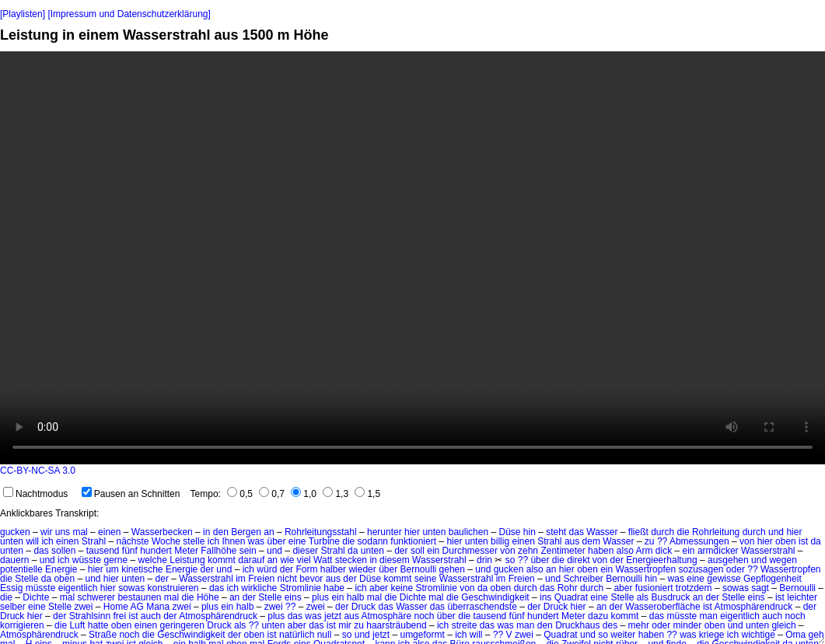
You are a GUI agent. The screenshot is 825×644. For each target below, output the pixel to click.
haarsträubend (396, 625)
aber (379, 588)
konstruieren (173, 588)
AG (136, 607)
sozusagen (701, 569)
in (206, 532)
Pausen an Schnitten (131, 494)
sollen (63, 551)
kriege (712, 635)
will (32, 541)
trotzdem (694, 588)
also (625, 551)
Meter (186, 551)
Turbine (324, 541)
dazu (598, 616)
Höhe (208, 597)
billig (500, 541)
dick (664, 551)
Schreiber (583, 579)
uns (63, 532)
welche (153, 560)
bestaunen (139, 597)
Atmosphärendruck (754, 607)
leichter (802, 597)
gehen (452, 569)
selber (13, 607)
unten (434, 532)
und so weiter (608, 635)
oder (736, 569)
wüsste (87, 560)
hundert (156, 551)
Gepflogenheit (773, 579)
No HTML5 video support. (412, 258)
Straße (103, 635)
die (683, 532)
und (776, 532)
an (269, 532)
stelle (194, 541)
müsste (41, 588)
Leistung (187, 560)
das (577, 532)
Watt (323, 560)
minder (688, 625)
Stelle (26, 579)
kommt (222, 560)
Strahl (94, 541)
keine (402, 588)
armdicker (718, 551)
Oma (795, 635)
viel (304, 560)
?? (662, 541)
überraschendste (482, 607)
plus (320, 597)
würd (267, 569)
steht (556, 532)
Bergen (246, 532)
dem (591, 541)
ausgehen (728, 560)
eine (297, 541)
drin (484, 560)
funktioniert (413, 541)
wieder (362, 569)
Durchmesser (470, 551)
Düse (509, 532)
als (643, 597)
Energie (61, 569)
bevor (311, 579)
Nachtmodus (35, 494)
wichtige (759, 635)
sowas (131, 588)
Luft (77, 625)
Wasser (602, 532)
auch (151, 616)
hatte (98, 625)
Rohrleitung (716, 532)
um (112, 569)
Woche (166, 541)
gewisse (724, 579)
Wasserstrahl (768, 551)
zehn (528, 551)
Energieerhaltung (661, 560)
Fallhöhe (218, 551)
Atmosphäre (386, 616)
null (325, 635)
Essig (11, 588)
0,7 (272, 494)
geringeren (182, 625)
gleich (783, 625)
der (401, 551)
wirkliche (259, 588)
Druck (364, 607)
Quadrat (571, 597)
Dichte (36, 597)
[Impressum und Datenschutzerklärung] (129, 14)
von (747, 541)
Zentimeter (563, 551)
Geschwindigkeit (495, 597)
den (221, 532)
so (510, 560)
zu (650, 541)
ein (433, 551)
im (241, 579)
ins (545, 597)
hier (412, 532)
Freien (261, 579)
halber (333, 569)
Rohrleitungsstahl (321, 532)
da (815, 541)
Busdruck (670, 597)
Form (306, 569)
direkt (578, 560)
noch (424, 616)
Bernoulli (419, 569)
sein (248, 551)
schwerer (96, 597)
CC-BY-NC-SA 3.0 (38, 471)
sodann (373, 541)
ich (47, 541)
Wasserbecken (162, 532)
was (256, 541)
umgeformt (422, 635)
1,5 (367, 494)
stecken (351, 560)
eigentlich (78, 588)
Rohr (568, 588)
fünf (130, 551)
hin (530, 532)
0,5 (240, 494)
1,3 (336, 494)
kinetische (142, 569)
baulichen (468, 532)
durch (662, 532)
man (709, 616)
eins (293, 597)
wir (46, 532)
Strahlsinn (90, 616)
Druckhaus (577, 625)
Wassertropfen (646, 569)
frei (119, 616)
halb (356, 597)
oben (786, 541)
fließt (638, 532)
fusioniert (654, 588)
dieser (305, 551)
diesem (395, 560)
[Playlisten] (23, 14)
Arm (644, 551)
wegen (783, 560)
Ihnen (233, 541)
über (276, 541)
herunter (385, 532)
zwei (83, 607)
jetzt (333, 616)
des (610, 625)
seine (426, 579)
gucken (15, 532)
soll (418, 551)
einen (109, 532)
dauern (14, 560)
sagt (760, 588)
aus (572, 541)
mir (345, 625)
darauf (251, 560)
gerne (115, 560)
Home (116, 607)
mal (80, 532)
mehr (639, 625)
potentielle (21, 569)
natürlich (297, 635)
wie (287, 560)
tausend (103, 551)
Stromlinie (301, 588)
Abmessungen (699, 541)
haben (601, 551)
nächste (133, 541)
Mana (158, 607)
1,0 (304, 494)
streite (465, 625)
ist (803, 541)
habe (334, 588)
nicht (287, 579)
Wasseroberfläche (662, 607)
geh (816, 635)
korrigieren (22, 625)
